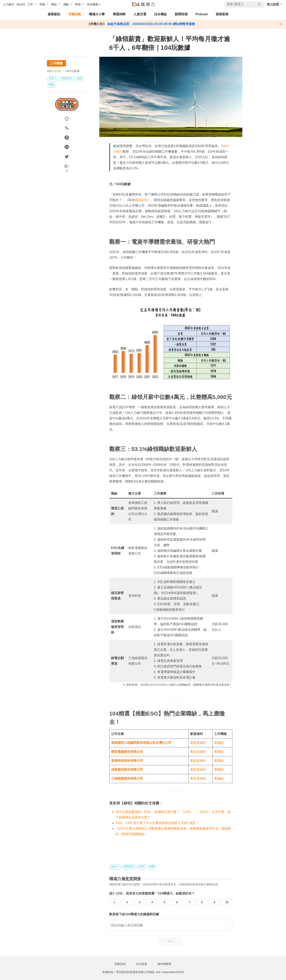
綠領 (80, 78)
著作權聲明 (164, 964)
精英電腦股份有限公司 (127, 752)
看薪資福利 (198, 743)
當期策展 (222, 14)
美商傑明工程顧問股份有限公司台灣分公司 (141, 743)
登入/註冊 (273, 4)
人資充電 (140, 14)
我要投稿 (120, 964)
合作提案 (142, 964)
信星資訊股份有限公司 (127, 770)
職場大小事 (97, 14)
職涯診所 (141, 200)
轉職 (51, 85)
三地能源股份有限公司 (127, 778)
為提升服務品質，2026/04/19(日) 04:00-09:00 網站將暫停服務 (150, 24)
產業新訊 (54, 14)
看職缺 (219, 743)
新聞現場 (181, 14)
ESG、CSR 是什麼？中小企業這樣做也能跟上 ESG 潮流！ (157, 823)
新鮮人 (53, 78)
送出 (171, 941)
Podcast (202, 14)
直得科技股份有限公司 (127, 761)
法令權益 (160, 14)
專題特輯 (119, 14)
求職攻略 (75, 14)
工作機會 (56, 63)
